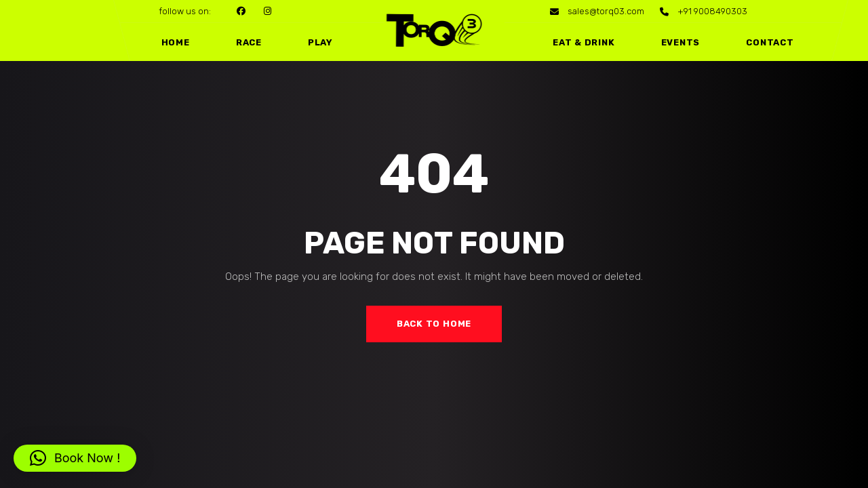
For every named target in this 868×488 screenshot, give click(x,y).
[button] (75, 458)
